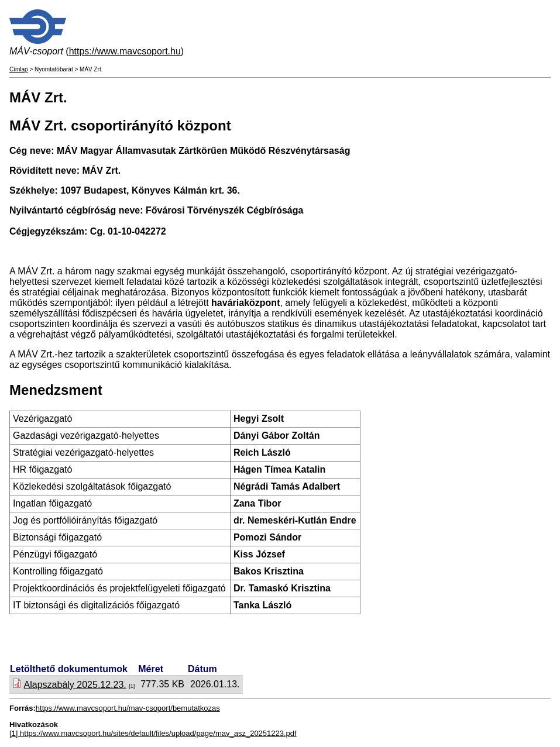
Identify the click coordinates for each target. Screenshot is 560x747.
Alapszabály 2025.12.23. (75, 685)
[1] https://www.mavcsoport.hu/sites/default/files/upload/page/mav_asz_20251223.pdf (153, 733)
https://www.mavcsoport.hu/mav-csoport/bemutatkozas (128, 708)
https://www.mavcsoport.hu (125, 51)
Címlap (19, 69)
